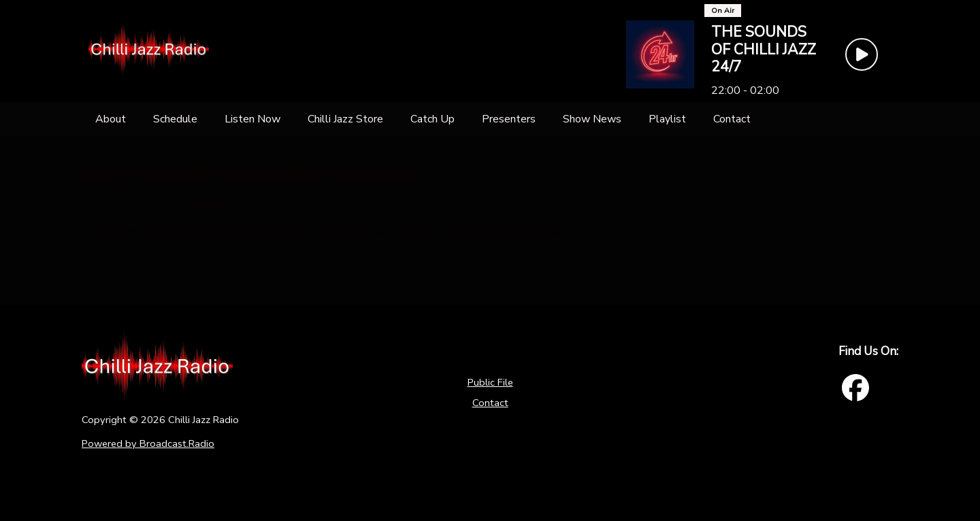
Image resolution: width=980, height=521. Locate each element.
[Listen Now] (252, 119)
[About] (111, 119)
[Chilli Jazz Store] (345, 119)
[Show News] (592, 119)
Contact (490, 403)
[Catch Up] (432, 119)
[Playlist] (667, 119)
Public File (490, 382)
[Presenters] (509, 119)
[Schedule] (175, 119)
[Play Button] (862, 54)
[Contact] (732, 119)
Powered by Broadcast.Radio (148, 443)
